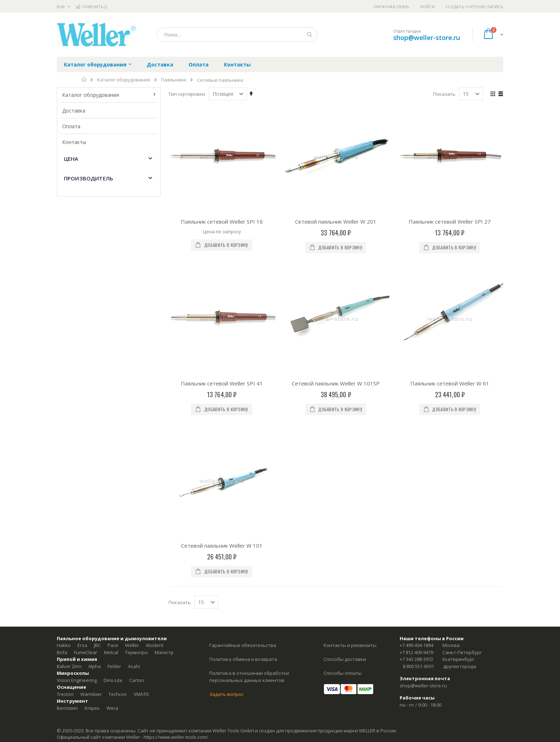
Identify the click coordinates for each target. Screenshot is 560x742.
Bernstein (67, 530)
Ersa (82, 467)
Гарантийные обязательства (243, 467)
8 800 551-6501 (418, 488)
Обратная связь (392, 7)
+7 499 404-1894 (416, 467)
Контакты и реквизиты (350, 467)
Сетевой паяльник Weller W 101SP (336, 294)
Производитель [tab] (89, 178)
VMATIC (142, 516)
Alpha (94, 488)
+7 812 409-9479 (416, 474)
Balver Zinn (69, 488)
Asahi (134, 488)
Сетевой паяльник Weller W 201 (336, 221)
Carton (137, 502)
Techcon (118, 516)
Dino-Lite (113, 502)
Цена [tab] (71, 159)
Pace (113, 467)
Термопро (136, 474)
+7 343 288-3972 (416, 481)
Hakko (64, 467)
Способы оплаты (343, 495)
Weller (132, 467)
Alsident (154, 467)
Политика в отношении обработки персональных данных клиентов (249, 499)
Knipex (92, 530)
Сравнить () (91, 7)
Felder (114, 488)
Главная (84, 79)
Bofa (62, 474)
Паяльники (174, 80)
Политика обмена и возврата (243, 481)
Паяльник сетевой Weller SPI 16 (222, 221)
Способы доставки (345, 481)
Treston (65, 516)
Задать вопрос (226, 516)
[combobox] (237, 35)
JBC (97, 467)
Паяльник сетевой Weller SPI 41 (222, 294)
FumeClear (86, 474)
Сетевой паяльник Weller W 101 (222, 367)
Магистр (164, 474)
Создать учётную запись (474, 7)
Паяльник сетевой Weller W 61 (450, 294)
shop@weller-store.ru (427, 38)
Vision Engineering (77, 502)
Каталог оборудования (124, 80)
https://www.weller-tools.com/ (176, 559)
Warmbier (91, 516)
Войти (427, 7)
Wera (112, 530)
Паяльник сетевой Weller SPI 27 (450, 221)
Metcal (111, 474)
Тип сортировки (187, 94)
